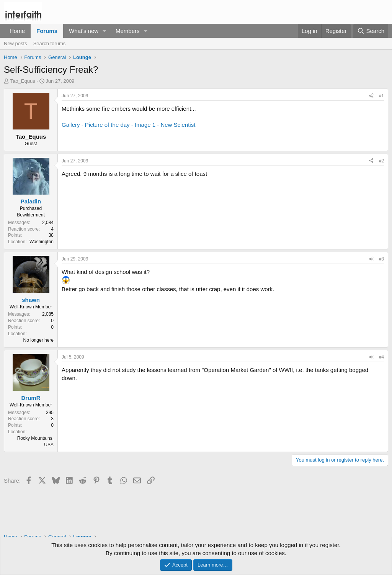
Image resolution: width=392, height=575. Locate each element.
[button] (105, 31)
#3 (381, 259)
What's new (84, 31)
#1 (381, 96)
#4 (381, 357)
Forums (47, 31)
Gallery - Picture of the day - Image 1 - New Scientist (128, 125)
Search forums (50, 43)
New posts (16, 43)
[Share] (371, 96)
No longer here (38, 340)
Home (17, 31)
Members (128, 31)
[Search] (371, 31)
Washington (42, 242)
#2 (381, 161)
